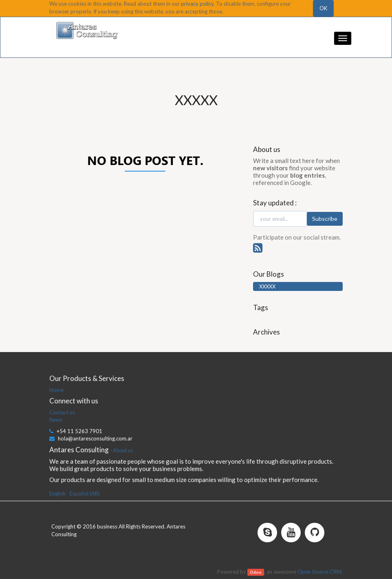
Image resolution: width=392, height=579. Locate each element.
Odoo (256, 572)
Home (56, 390)
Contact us (62, 412)
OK (323, 8)
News (56, 420)
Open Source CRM (319, 572)
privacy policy (197, 4)
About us (123, 450)
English (57, 493)
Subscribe (325, 219)
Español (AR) (85, 493)
